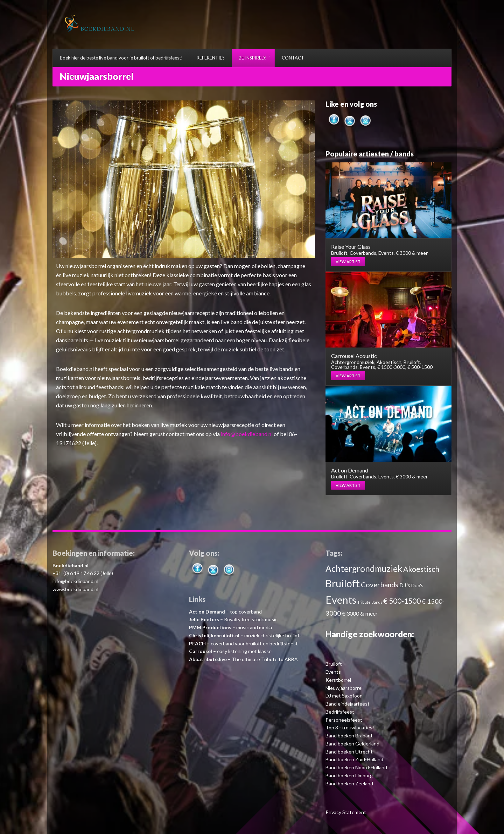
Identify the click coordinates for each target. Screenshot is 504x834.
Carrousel (201, 651)
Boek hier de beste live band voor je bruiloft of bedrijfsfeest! (121, 58)
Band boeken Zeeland (349, 783)
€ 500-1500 (420, 367)
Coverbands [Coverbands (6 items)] (380, 584)
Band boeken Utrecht (349, 752)
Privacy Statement (346, 812)
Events (386, 253)
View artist (348, 262)
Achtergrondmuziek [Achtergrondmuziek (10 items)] (364, 569)
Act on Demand (207, 612)
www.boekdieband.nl (75, 589)
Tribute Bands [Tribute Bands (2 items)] (370, 602)
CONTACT (293, 58)
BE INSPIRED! (253, 58)
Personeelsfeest (344, 720)
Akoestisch (389, 362)
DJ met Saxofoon (344, 696)
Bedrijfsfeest (340, 712)
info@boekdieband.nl (247, 434)
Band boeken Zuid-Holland (354, 759)
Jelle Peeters (204, 619)
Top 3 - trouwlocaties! (350, 727)
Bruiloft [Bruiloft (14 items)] (343, 583)
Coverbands (363, 253)
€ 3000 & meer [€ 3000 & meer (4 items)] (360, 613)
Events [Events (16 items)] (341, 600)
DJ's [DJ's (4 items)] (405, 585)
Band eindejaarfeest (348, 704)
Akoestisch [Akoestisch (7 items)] (421, 569)
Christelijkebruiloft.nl (214, 635)
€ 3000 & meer (412, 253)
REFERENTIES (211, 58)
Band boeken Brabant (349, 735)
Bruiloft (339, 253)
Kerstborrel (338, 680)
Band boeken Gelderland (352, 744)
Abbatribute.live (208, 659)
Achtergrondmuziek (353, 362)
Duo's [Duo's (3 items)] (417, 586)
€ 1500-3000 (391, 367)
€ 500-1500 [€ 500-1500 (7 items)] (402, 601)
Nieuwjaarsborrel (344, 688)
